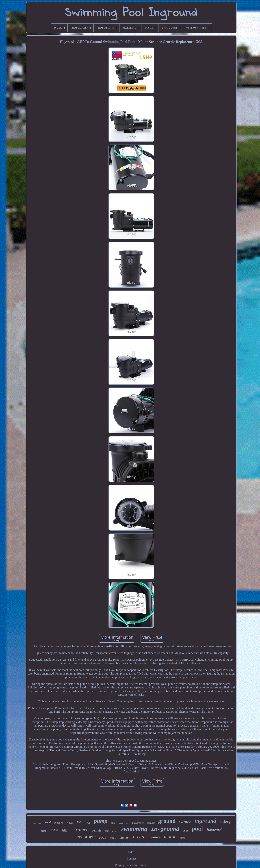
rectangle (86, 837)
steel (48, 822)
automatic (138, 823)
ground (167, 821)
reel (113, 838)
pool (198, 829)
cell (107, 831)
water (70, 823)
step (89, 823)
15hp (80, 822)
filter (65, 830)
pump (101, 821)
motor (170, 836)
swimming (134, 829)
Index (131, 852)
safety (225, 822)
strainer (80, 830)
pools (103, 837)
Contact (131, 859)
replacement (123, 823)
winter (185, 822)
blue (113, 823)
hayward (214, 830)
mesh (44, 831)
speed (183, 838)
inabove (59, 823)
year (185, 831)
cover (139, 836)
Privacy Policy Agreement (131, 865)
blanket (124, 837)
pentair (96, 830)
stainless (151, 823)
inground (205, 821)
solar (54, 830)
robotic (115, 831)
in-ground (165, 829)
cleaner (155, 837)
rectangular (37, 823)
